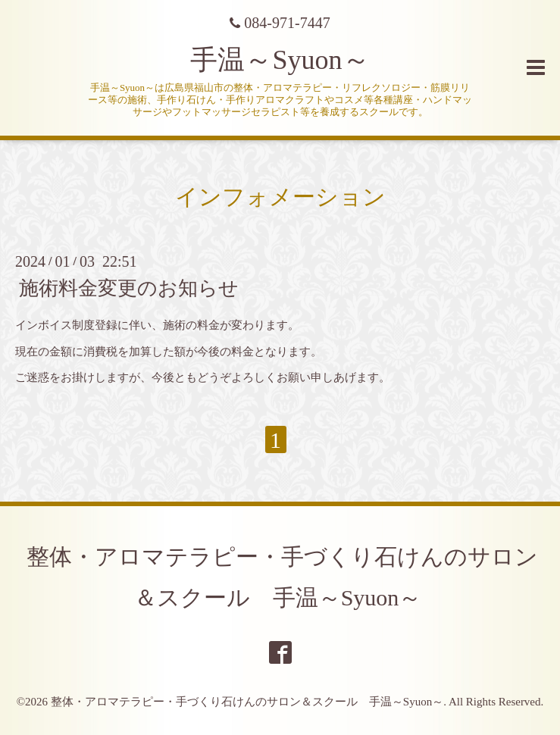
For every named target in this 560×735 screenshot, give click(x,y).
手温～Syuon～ (280, 60)
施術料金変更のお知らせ (129, 288)
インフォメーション (280, 197)
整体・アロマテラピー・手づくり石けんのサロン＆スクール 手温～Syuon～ (247, 702)
